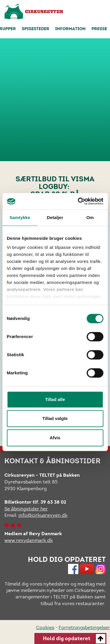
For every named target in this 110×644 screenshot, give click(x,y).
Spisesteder (35, 29)
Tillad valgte (55, 418)
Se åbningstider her (26, 509)
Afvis (55, 438)
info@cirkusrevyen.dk (43, 515)
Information (70, 29)
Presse (99, 29)
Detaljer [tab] (55, 217)
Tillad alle (55, 399)
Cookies (45, 627)
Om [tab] (90, 217)
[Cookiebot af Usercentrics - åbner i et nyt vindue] (78, 201)
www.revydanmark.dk (29, 540)
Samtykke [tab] (20, 217)
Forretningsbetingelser (84, 627)
